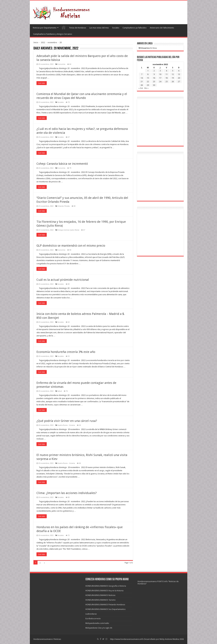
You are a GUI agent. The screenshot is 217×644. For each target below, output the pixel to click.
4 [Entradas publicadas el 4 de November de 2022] (166, 71)
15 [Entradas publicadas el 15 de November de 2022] (148, 78)
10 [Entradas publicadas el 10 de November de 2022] (160, 74)
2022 (43, 42)
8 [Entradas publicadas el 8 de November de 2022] (148, 74)
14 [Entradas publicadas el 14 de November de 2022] (142, 78)
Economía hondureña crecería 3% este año (66, 352)
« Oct (141, 88)
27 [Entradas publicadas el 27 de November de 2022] (179, 82)
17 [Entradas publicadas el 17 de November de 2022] (160, 78)
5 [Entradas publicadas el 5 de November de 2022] (173, 71)
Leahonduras (91, 614)
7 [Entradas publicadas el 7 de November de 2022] (142, 74)
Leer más (42, 83)
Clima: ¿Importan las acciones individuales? (67, 493)
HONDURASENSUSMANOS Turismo (101, 600)
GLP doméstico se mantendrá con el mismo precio (71, 246)
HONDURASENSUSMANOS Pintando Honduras (105, 605)
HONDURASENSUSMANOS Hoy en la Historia (104, 591)
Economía (61, 64)
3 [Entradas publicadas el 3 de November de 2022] (160, 71)
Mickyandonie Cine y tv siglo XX (99, 628)
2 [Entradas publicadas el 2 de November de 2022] (154, 71)
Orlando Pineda (64, 206)
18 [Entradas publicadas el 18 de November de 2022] (167, 78)
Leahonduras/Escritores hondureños (64, 27)
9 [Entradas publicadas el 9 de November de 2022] (154, 74)
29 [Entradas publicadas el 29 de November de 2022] (148, 85)
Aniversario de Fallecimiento (162, 28)
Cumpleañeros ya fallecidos (134, 28)
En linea (148, 48)
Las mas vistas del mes (99, 28)
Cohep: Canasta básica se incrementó (62, 164)
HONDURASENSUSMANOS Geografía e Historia (106, 586)
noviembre (52, 42)
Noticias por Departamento (45, 28)
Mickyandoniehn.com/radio (97, 623)
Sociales (116, 28)
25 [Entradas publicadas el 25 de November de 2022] (167, 82)
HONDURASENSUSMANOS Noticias (100, 595)
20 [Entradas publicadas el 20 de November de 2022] (179, 78)
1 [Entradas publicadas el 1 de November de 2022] (148, 71)
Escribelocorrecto (93, 619)
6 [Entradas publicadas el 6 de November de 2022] (179, 71)
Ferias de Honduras (78, 28)
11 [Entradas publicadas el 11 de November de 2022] (167, 74)
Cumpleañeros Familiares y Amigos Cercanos (53, 34)
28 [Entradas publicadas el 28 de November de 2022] (142, 85)
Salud (60, 391)
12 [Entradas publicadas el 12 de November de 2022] (173, 74)
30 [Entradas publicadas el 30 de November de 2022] (154, 85)
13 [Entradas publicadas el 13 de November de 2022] (179, 74)
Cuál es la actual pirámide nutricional (63, 280)
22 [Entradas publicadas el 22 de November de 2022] (148, 82)
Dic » (146, 88)
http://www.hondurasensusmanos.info (127, 639)
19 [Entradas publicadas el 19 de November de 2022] (173, 78)
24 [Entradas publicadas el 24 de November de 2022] (160, 82)
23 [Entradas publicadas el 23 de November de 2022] (154, 82)
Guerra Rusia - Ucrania (66, 425)
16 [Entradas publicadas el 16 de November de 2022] (154, 78)
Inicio (36, 42)
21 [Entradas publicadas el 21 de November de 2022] (142, 82)
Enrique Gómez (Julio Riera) (68, 230)
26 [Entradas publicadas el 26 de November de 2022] (173, 82)
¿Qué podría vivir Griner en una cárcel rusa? (67, 421)
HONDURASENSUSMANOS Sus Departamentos (105, 609)
